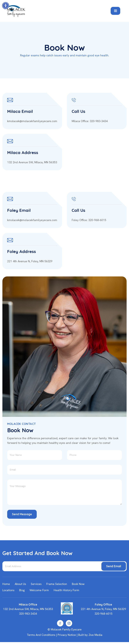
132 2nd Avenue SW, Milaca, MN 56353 (32, 162)
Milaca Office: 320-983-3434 (90, 121)
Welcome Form (39, 590)
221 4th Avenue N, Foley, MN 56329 (30, 261)
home (6, 584)
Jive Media (95, 635)
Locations (8, 590)
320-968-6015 (103, 614)
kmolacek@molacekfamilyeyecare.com (32, 121)
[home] (55, 11)
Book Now (78, 584)
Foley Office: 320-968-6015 (89, 220)
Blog (22, 590)
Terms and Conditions (41, 635)
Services (36, 584)
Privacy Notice (67, 635)
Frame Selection (57, 584)
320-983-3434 (28, 614)
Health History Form (66, 590)
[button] (6, 6)
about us (20, 584)
